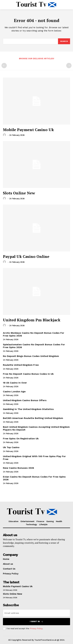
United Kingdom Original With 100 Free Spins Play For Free (34, 458)
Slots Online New (19, 193)
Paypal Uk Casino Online (26, 256)
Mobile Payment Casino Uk (28, 130)
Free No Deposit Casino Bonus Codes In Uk (28, 374)
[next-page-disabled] (69, 66)
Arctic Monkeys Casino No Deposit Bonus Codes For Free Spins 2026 (34, 334)
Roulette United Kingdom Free (21, 365)
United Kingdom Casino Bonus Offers (25, 400)
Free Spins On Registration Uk (21, 439)
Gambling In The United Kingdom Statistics (28, 409)
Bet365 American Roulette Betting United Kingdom (33, 418)
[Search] (64, 41)
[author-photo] (5, 135)
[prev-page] (4, 66)
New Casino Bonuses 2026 (18, 468)
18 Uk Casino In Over (15, 383)
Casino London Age (14, 391)
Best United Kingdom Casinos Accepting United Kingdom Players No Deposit (36, 428)
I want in (37, 622)
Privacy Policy (36, 628)
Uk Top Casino (11, 447)
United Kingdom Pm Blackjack (32, 320)
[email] (36, 613)
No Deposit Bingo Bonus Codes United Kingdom (31, 356)
